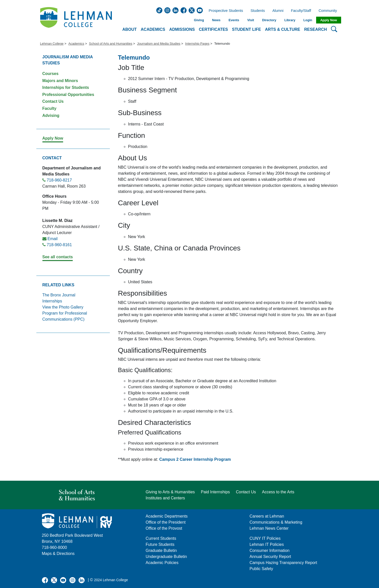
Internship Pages (197, 44)
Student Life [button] (247, 29)
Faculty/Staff (301, 11)
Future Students (160, 544)
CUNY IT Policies (265, 538)
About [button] (129, 29)
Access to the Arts (278, 492)
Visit (251, 20)
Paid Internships (216, 492)
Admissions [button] (182, 29)
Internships (52, 301)
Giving (199, 20)
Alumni (278, 11)
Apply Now (329, 20)
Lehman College (52, 44)
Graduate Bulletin (161, 551)
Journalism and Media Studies (159, 44)
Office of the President (166, 522)
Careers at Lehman (267, 516)
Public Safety (261, 569)
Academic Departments (167, 516)
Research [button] (316, 29)
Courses (50, 74)
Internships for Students (66, 87)
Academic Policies (162, 563)
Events (234, 20)
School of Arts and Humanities (110, 44)
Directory (269, 20)
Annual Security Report (270, 557)
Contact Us (53, 101)
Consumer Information (269, 551)
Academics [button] (153, 29)
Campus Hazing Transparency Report (283, 563)
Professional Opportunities (68, 95)
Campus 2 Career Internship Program (195, 459)
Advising (51, 116)
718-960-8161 (59, 245)
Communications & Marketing (276, 522)
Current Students (161, 538)
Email (53, 239)
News (216, 20)
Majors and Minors (60, 81)
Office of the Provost (164, 528)
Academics (76, 44)
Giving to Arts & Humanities (170, 492)
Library (290, 20)
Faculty (49, 108)
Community (329, 11)
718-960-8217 (59, 180)
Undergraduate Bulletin (166, 557)
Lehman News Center (269, 528)
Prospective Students (224, 11)
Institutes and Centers (165, 498)
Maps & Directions (58, 554)
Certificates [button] (213, 29)
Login (308, 20)
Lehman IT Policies (267, 544)
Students (258, 11)
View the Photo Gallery (63, 307)
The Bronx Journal (59, 295)
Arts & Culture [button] (282, 29)
